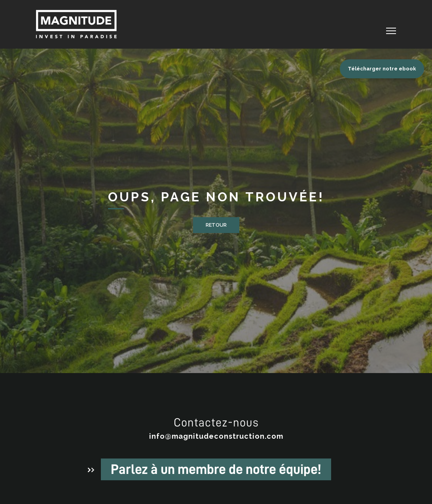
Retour (216, 225)
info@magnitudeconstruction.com (216, 436)
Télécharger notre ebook (382, 69)
